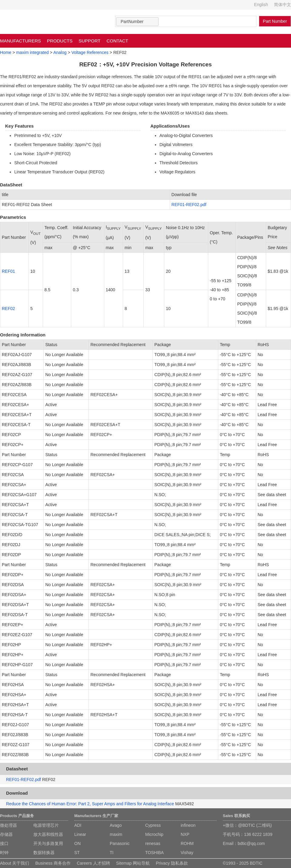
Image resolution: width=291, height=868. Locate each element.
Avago (116, 825)
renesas (153, 843)
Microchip (154, 834)
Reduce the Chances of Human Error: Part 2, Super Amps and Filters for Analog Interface (90, 804)
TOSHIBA (154, 853)
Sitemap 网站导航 (133, 863)
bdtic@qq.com (251, 843)
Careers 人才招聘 (93, 863)
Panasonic (120, 843)
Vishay (187, 853)
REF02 (8, 309)
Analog (60, 52)
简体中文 (283, 5)
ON (77, 843)
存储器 (6, 834)
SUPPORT (89, 41)
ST (77, 853)
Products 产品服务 (17, 816)
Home (6, 52)
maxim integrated (32, 52)
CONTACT (117, 41)
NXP (185, 834)
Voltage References (90, 52)
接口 (4, 843)
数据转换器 (44, 853)
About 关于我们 (15, 863)
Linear (80, 834)
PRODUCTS (60, 41)
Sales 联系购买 (236, 816)
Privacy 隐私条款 (172, 863)
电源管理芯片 (46, 825)
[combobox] (137, 22)
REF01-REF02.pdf (189, 205)
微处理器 (8, 825)
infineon (188, 825)
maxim (116, 834)
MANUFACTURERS (20, 41)
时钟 (4, 853)
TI (112, 853)
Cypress (153, 825)
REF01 (8, 271)
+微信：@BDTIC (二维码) (247, 825)
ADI (78, 825)
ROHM (187, 843)
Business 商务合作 (53, 863)
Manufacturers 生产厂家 (96, 816)
